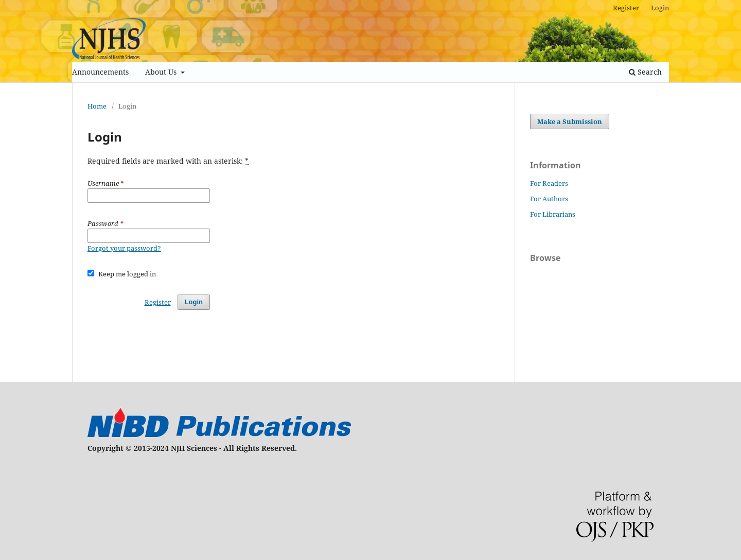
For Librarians (553, 214)
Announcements (100, 72)
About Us (162, 72)
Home (97, 106)
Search (645, 72)
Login (660, 8)
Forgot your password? (124, 248)
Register (626, 8)
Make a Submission (570, 121)
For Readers (549, 183)
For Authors (549, 199)
